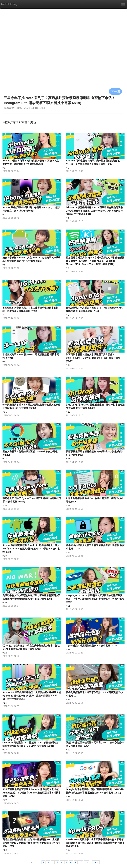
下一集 (115, 91)
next (96, 862)
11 (87, 862)
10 (81, 862)
